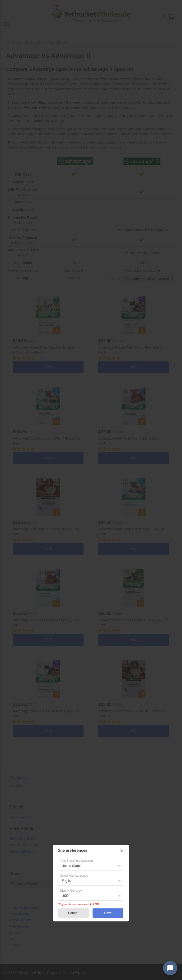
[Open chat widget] (170, 968)
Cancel (73, 913)
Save (108, 913)
